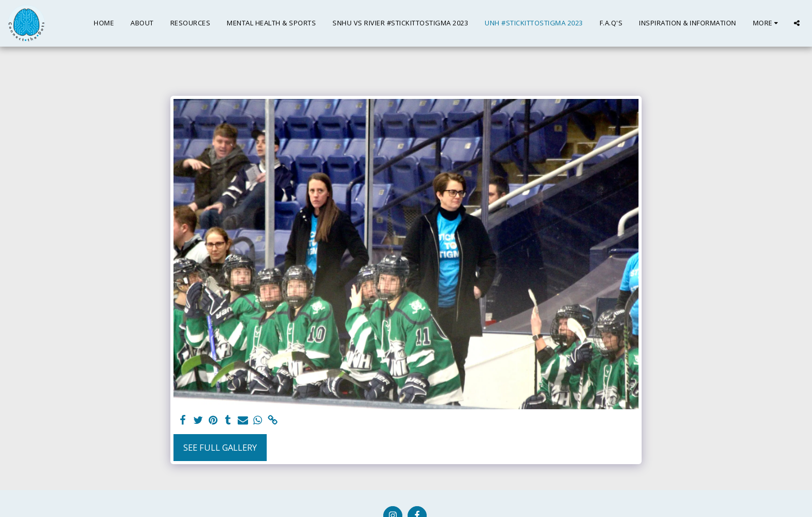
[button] (797, 23)
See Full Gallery (220, 447)
